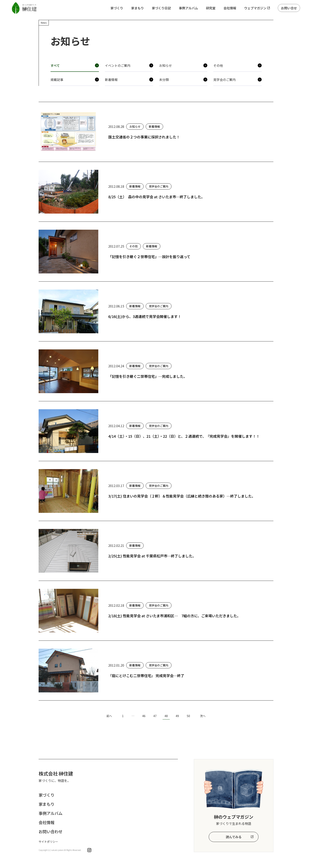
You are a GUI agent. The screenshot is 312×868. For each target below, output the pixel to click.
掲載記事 (57, 80)
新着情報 (111, 80)
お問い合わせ (51, 832)
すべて (55, 65)
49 (177, 716)
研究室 (211, 8)
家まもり (137, 8)
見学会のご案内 (224, 80)
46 (144, 716)
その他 (218, 65)
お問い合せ (289, 8)
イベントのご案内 (118, 65)
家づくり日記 (161, 8)
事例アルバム (188, 8)
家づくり (117, 8)
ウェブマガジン (255, 8)
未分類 (164, 80)
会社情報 (230, 8)
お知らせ (166, 65)
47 (155, 716)
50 (188, 716)
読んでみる (234, 837)
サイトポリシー (48, 842)
